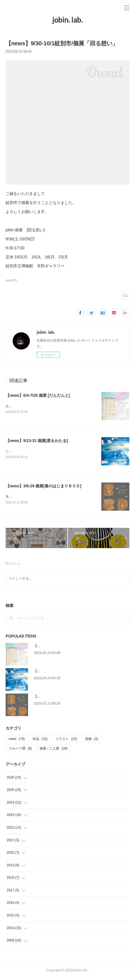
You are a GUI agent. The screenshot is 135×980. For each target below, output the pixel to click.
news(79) (11, 280)
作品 (40, 740)
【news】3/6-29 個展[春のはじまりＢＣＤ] (44, 487)
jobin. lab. (67, 20)
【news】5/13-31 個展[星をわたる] (37, 441)
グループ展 (20, 750)
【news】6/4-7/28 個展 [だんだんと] (38, 395)
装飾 (92, 740)
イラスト (66, 740)
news (17, 740)
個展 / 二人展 (53, 750)
